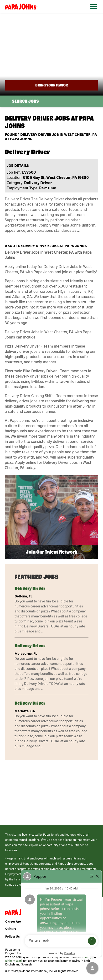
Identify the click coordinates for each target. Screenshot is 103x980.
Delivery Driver (30, 588)
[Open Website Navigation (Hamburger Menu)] (93, 12)
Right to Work (14, 961)
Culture (11, 929)
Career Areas (15, 922)
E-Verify (87, 957)
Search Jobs (25, 101)
